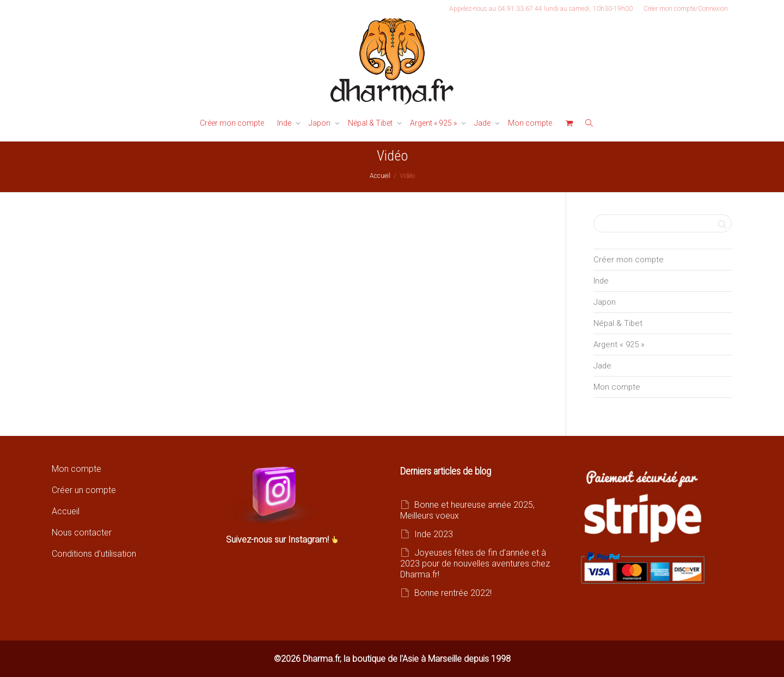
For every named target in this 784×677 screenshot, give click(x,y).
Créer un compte (84, 490)
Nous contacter (82, 533)
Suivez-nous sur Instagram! (278, 540)
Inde (285, 123)
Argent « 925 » (434, 123)
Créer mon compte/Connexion (686, 9)
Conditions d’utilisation (94, 554)
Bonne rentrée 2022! (453, 593)
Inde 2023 (434, 534)
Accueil (66, 511)
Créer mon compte (232, 123)
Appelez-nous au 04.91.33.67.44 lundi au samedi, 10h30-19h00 (541, 9)
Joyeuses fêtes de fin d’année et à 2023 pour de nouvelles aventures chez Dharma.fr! (475, 564)
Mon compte (530, 123)
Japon (320, 123)
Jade (483, 123)
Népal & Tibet (371, 123)
